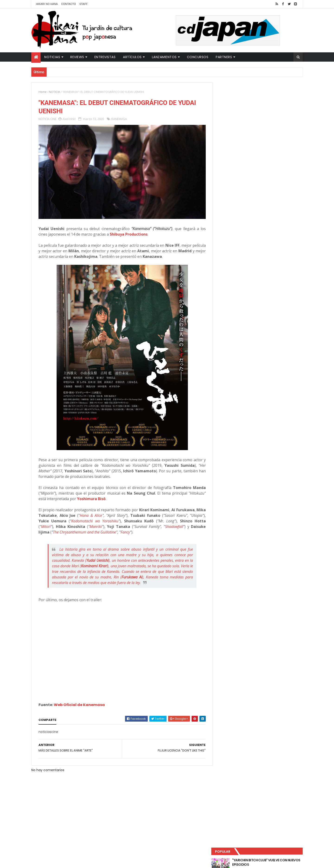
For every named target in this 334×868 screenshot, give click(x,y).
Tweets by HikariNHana (237, 180)
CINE (53, 119)
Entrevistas (105, 57)
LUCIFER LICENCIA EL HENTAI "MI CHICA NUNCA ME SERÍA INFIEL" (268, 116)
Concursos (198, 57)
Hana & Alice (103, 514)
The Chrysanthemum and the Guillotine (100, 530)
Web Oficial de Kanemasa (79, 703)
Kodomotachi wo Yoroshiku (110, 519)
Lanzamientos (164, 57)
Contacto (69, 4)
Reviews (77, 57)
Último (240, 153)
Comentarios (282, 153)
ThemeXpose (113, 862)
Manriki (109, 525)
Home (43, 92)
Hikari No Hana (47, 4)
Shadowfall (187, 525)
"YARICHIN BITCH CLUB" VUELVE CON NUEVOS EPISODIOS (267, 97)
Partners (224, 57)
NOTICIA (55, 92)
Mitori (59, 525)
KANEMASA (119, 119)
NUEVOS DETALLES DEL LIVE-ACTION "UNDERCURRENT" (267, 135)
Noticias (52, 57)
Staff (83, 4)
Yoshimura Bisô (91, 497)
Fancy (141, 530)
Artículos (132, 57)
